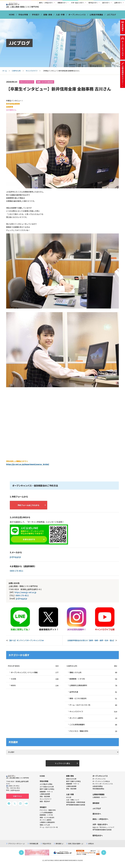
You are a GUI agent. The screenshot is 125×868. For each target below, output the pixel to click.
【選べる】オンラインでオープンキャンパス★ (26, 642)
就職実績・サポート (73, 786)
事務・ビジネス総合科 (45, 83)
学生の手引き (47, 846)
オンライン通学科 (93, 720)
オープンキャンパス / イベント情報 (35, 674)
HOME (12, 16)
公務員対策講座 (96, 16)
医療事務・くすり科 (93, 680)
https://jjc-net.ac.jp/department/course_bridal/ (28, 465)
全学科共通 (93, 694)
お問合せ (91, 846)
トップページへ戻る (62, 766)
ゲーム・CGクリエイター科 (93, 707)
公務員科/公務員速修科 (93, 687)
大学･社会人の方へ (78, 3)
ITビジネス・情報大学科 (93, 734)
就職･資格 (48, 16)
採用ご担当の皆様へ (76, 846)
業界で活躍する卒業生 (73, 784)
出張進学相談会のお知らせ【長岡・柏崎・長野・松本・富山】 (91, 642)
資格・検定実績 (71, 791)
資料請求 (59, 846)
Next (104, 855)
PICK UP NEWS (33, 667)
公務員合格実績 (71, 789)
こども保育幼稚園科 (93, 727)
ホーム (5, 72)
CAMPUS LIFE (16, 72)
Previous (21, 855)
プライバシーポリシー (16, 846)
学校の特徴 (23, 16)
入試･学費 (60, 16)
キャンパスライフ (32, 72)
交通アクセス (18, 799)
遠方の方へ (106, 3)
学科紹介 (36, 16)
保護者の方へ (62, 3)
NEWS (35, 687)
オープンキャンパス (77, 16)
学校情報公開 (34, 846)
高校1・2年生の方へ (46, 3)
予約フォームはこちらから (30, 506)
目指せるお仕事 (71, 782)
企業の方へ (118, 3)
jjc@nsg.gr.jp (15, 558)
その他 (35, 680)
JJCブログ (111, 16)
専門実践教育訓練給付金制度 (76, 807)
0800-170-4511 (17, 572)
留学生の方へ (93, 3)
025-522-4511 (15, 791)
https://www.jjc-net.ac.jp (25, 594)
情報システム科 (93, 674)
